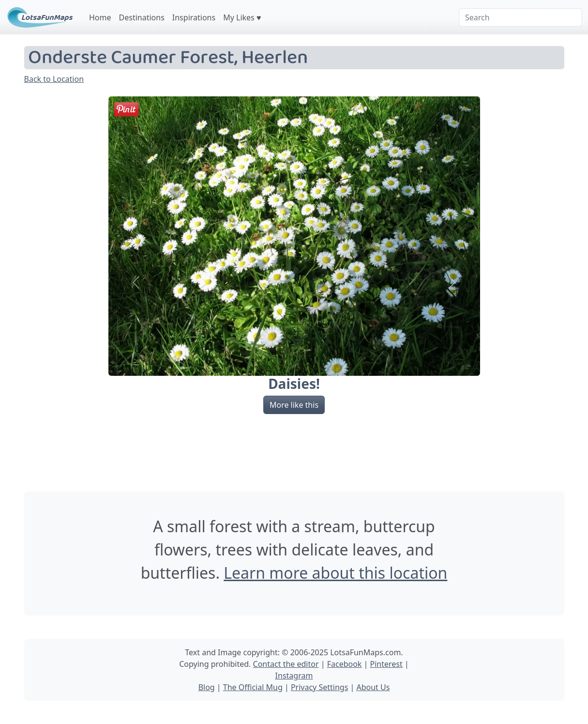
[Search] (520, 17)
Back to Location (54, 79)
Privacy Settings (319, 687)
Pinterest (386, 664)
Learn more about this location (335, 573)
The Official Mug (253, 687)
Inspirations (194, 17)
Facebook (345, 664)
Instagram (294, 676)
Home (100, 17)
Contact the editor (286, 664)
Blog (207, 687)
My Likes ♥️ (242, 17)
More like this (294, 405)
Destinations (142, 17)
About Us (373, 687)
